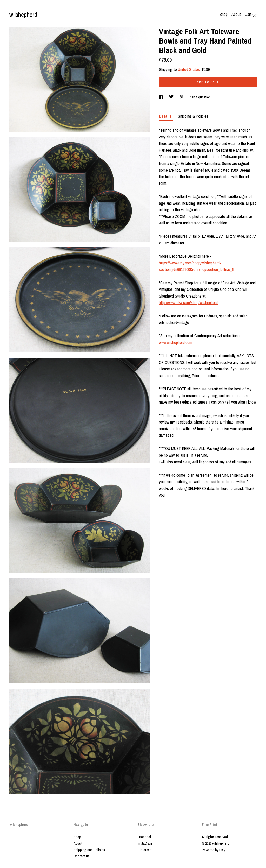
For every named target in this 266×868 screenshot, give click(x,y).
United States (189, 69)
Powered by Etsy (214, 850)
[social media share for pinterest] (182, 97)
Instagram (145, 843)
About (236, 14)
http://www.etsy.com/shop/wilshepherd (188, 302)
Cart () (251, 14)
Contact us (81, 856)
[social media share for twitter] (172, 97)
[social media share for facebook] (161, 97)
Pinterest (144, 850)
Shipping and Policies (89, 850)
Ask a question (200, 97)
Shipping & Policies (193, 116)
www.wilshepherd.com (176, 342)
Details (166, 116)
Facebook (145, 837)
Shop (224, 14)
